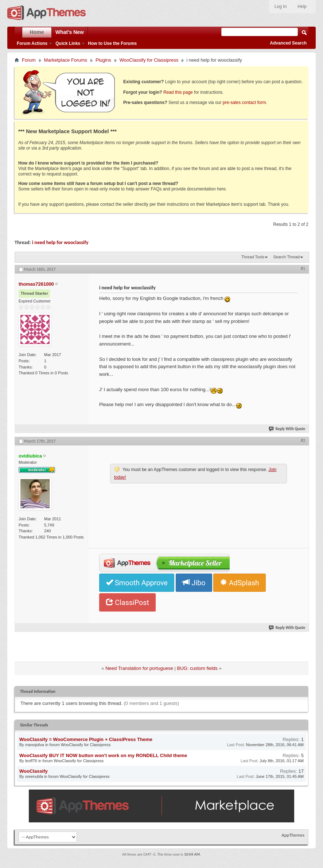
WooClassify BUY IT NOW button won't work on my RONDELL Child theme (103, 755)
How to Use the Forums (112, 43)
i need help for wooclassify (60, 242)
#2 (303, 440)
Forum (29, 60)
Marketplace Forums (66, 60)
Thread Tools (253, 257)
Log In (281, 7)
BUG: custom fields (197, 668)
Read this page (178, 92)
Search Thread (286, 257)
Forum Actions (32, 43)
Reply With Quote (287, 429)
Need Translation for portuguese (139, 668)
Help (302, 7)
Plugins (103, 60)
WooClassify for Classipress (149, 60)
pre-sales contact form (244, 103)
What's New (70, 32)
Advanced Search (288, 43)
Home (37, 32)
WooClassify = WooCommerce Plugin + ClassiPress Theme (86, 739)
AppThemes (293, 835)
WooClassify (34, 771)
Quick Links (68, 43)
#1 (303, 269)
